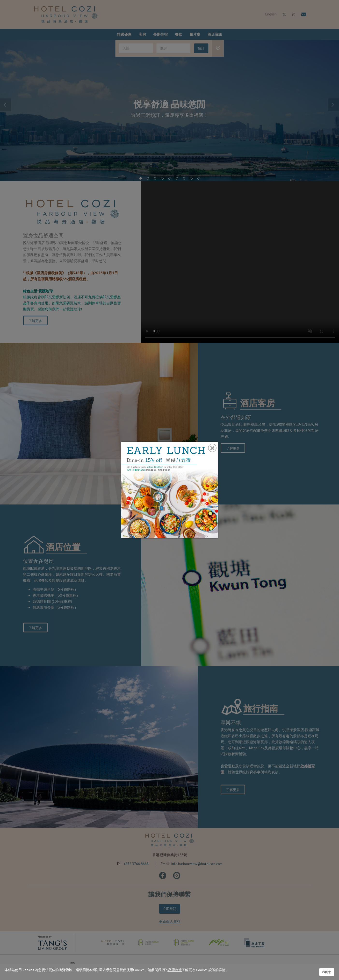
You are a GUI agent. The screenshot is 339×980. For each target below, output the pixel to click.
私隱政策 (175, 970)
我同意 (327, 972)
